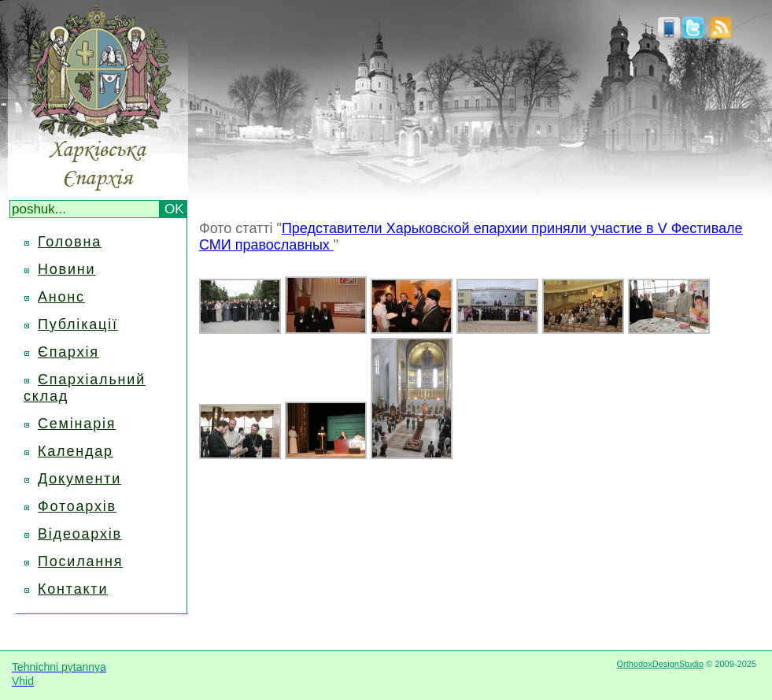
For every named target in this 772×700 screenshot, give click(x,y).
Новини (66, 269)
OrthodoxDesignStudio (660, 664)
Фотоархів (77, 506)
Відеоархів (80, 534)
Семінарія (77, 424)
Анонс (61, 297)
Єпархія (68, 352)
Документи (79, 479)
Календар (76, 451)
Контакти (73, 589)
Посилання (80, 561)
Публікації (78, 324)
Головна (70, 242)
